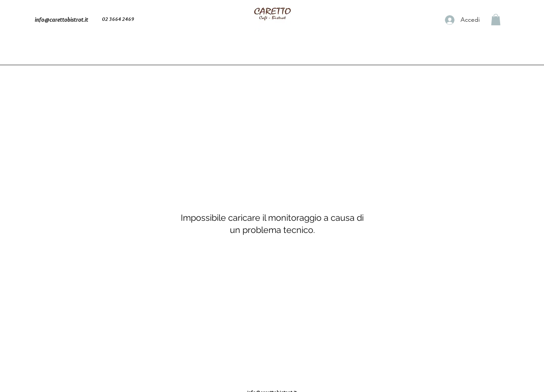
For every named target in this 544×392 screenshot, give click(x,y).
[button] (496, 20)
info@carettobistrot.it (61, 20)
